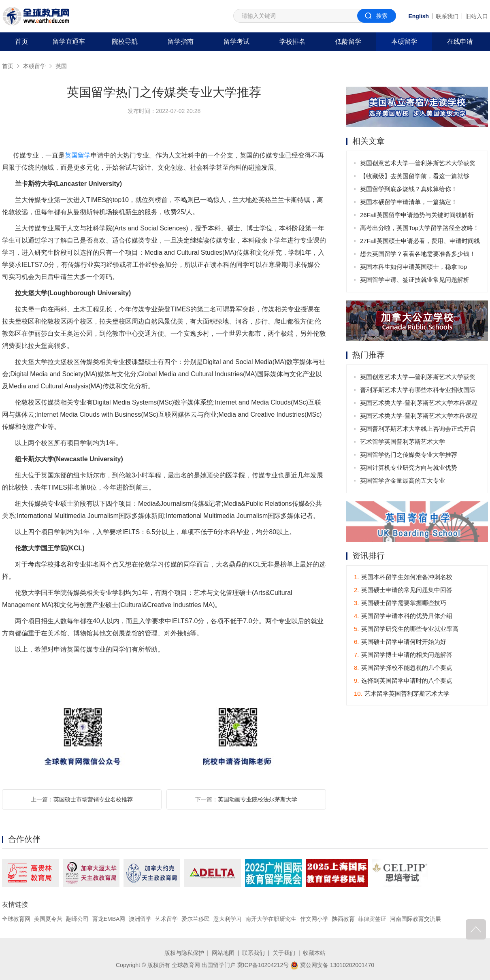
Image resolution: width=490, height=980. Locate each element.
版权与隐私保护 (184, 953)
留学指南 (181, 42)
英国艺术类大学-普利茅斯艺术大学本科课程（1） (419, 417)
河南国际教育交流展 (415, 919)
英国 (61, 66)
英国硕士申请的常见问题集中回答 (403, 590)
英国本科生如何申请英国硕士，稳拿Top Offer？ (413, 268)
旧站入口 (477, 16)
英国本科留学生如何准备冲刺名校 (403, 577)
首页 (21, 42)
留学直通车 (69, 42)
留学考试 (236, 42)
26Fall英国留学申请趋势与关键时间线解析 (417, 215)
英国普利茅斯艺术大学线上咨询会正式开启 (418, 429)
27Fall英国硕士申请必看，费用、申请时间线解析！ (420, 242)
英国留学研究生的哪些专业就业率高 (406, 629)
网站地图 (223, 953)
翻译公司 (77, 919)
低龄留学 (348, 42)
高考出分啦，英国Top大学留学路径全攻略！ (420, 228)
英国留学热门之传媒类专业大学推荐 (409, 455)
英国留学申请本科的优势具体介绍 (403, 616)
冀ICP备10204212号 (263, 965)
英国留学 (78, 155)
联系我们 (447, 16)
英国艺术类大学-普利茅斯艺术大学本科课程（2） (419, 404)
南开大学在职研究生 (271, 919)
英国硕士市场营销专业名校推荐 (93, 799)
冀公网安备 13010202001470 (332, 965)
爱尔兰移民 (196, 919)
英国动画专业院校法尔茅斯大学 (258, 799)
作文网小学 (314, 919)
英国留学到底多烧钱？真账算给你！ (409, 189)
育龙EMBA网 (109, 919)
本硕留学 (404, 42)
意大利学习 (228, 919)
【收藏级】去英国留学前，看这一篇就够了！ (415, 178)
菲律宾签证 (372, 919)
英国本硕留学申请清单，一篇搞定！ (409, 202)
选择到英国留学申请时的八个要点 (403, 681)
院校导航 (125, 42)
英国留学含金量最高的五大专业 (403, 480)
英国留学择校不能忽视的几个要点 (403, 668)
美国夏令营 (48, 919)
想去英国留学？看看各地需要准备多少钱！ (418, 254)
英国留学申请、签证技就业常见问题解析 (415, 280)
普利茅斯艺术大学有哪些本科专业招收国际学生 (418, 391)
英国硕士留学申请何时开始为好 (400, 642)
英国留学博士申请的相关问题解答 (403, 655)
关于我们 (284, 953)
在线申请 (460, 42)
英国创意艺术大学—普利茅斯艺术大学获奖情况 (418, 165)
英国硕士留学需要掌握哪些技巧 (400, 603)
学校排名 (292, 42)
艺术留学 (166, 919)
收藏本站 (314, 953)
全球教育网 (16, 919)
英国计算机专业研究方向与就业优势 (409, 468)
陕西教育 (343, 919)
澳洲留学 (140, 919)
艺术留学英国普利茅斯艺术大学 (403, 442)
